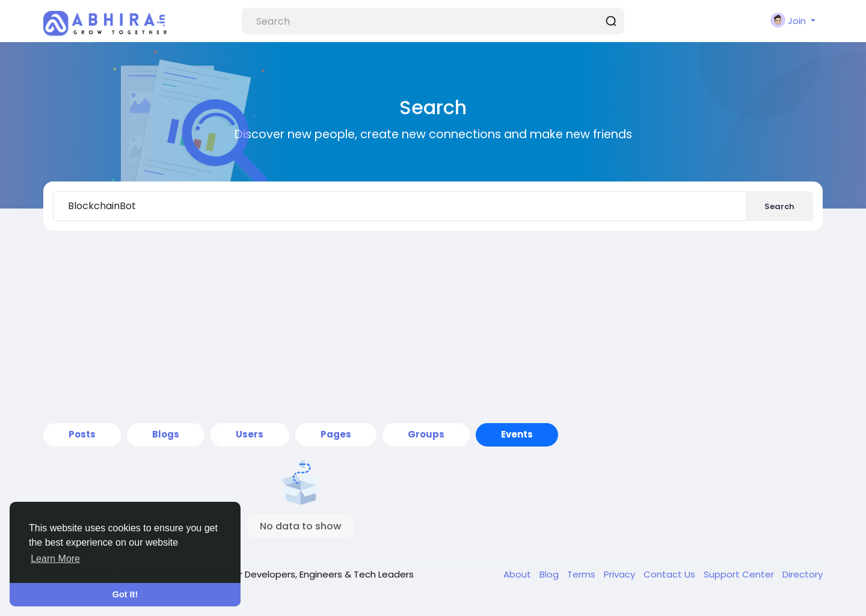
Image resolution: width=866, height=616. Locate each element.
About (518, 574)
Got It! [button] (125, 594)
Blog (550, 574)
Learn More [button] (55, 559)
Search (779, 206)
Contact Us (671, 574)
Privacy (621, 574)
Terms (582, 574)
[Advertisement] (433, 327)
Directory (803, 574)
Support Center (740, 574)
